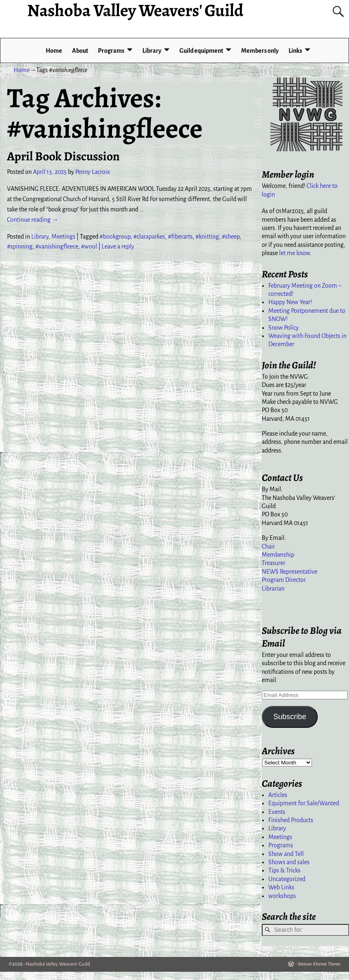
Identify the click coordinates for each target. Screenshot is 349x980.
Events (277, 812)
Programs (111, 51)
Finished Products (291, 820)
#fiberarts (180, 237)
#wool (89, 246)
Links (295, 51)
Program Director (284, 580)
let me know (294, 253)
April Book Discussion (63, 156)
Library (152, 51)
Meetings (63, 237)
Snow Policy (284, 328)
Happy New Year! (290, 302)
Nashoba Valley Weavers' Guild (58, 964)
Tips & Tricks (284, 870)
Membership (278, 555)
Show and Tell (286, 854)
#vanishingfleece (57, 246)
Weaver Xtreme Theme (319, 964)
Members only (260, 51)
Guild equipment (201, 51)
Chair (268, 546)
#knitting (207, 237)
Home (54, 51)
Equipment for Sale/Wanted (304, 803)
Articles (278, 795)
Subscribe (290, 717)
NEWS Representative (290, 572)
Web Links (281, 887)
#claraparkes (149, 237)
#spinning (20, 246)
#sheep (231, 237)
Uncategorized (287, 879)
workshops (282, 896)
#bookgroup (115, 237)
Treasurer (273, 563)
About (80, 51)
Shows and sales (289, 862)
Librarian (273, 588)
